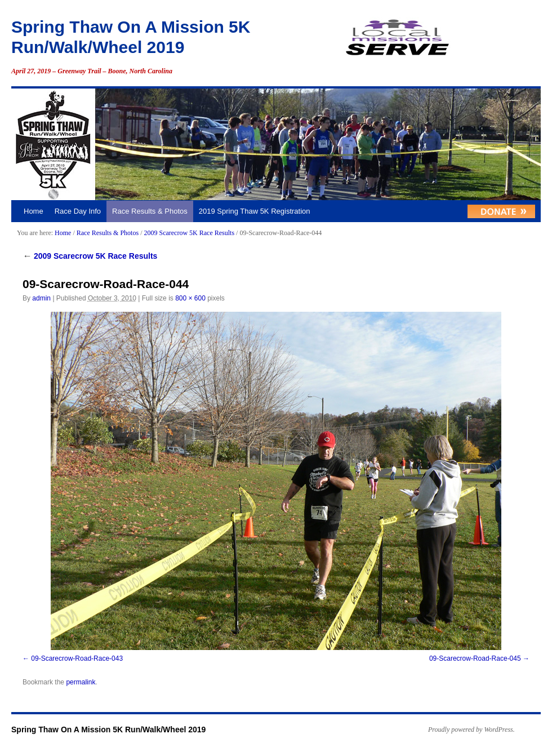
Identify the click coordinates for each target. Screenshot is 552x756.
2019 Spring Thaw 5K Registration (255, 211)
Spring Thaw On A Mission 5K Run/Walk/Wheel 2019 (108, 730)
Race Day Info (78, 211)
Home (34, 211)
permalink (81, 682)
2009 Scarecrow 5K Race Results (189, 233)
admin (41, 298)
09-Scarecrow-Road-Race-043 (77, 658)
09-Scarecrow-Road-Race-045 (475, 658)
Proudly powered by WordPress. (471, 730)
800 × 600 (190, 298)
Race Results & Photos (150, 211)
